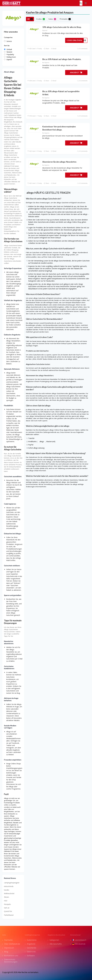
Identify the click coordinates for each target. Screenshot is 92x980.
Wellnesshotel (9, 893)
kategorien (54, 940)
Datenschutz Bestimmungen (11, 961)
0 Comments (82, 49)
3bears (7, 897)
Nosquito (7, 904)
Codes (41, 19)
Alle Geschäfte (56, 944)
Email (54, 49)
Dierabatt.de (79, 944)
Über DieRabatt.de (12, 944)
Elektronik (31, 952)
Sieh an (7, 908)
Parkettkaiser (9, 915)
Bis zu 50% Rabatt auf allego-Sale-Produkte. (62, 59)
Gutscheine (32, 940)
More (63, 103)
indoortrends (9, 886)
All (30, 19)
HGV (6, 901)
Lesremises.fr (79, 940)
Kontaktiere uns (11, 956)
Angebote (31, 944)
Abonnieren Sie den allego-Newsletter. (60, 162)
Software (31, 956)
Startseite (8, 940)
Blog (6, 952)
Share (46, 49)
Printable (65, 19)
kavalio (7, 890)
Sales (52, 19)
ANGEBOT (76, 72)
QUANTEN (8, 911)
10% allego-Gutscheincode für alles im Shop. (62, 27)
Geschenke (32, 948)
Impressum (9, 948)
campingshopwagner (12, 883)
